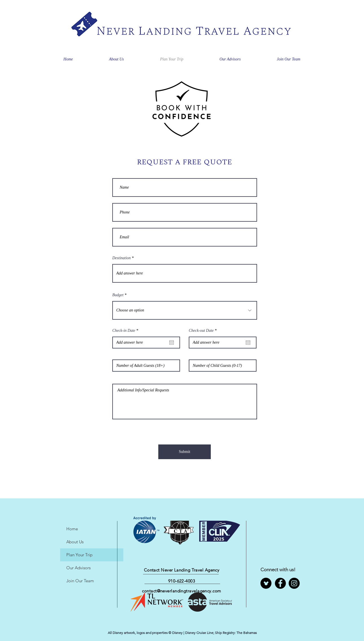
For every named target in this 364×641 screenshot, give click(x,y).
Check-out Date (204, 331)
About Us (75, 542)
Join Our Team (80, 581)
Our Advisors (78, 568)
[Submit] (185, 452)
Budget (118, 295)
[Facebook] (280, 583)
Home (72, 529)
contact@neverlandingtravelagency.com (181, 591)
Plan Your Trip (79, 555)
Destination (121, 258)
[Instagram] (294, 583)
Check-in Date (126, 331)
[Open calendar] (172, 343)
